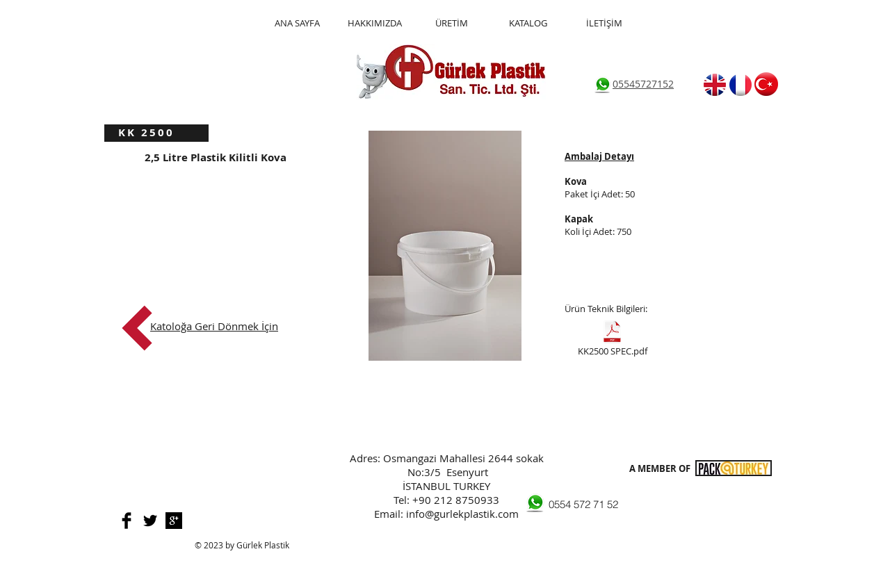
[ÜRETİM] (451, 23)
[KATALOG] (528, 23)
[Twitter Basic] (150, 521)
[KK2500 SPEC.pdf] (612, 340)
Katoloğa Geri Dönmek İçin (214, 326)
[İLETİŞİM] (604, 23)
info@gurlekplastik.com (462, 514)
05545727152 (643, 84)
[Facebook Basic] (127, 521)
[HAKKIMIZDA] (374, 23)
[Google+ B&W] (174, 521)
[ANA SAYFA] (297, 23)
